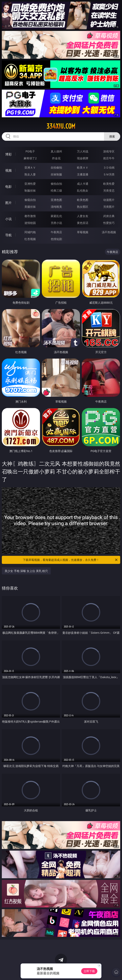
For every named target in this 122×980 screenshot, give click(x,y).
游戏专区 (109, 151)
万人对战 (83, 151)
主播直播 (83, 174)
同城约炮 (30, 232)
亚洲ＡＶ (30, 167)
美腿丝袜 (30, 207)
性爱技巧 (109, 223)
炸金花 (56, 158)
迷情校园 (30, 223)
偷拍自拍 (56, 184)
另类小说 (56, 223)
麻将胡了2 (30, 158)
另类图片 (109, 207)
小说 (8, 219)
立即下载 (89, 971)
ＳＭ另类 (109, 174)
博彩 (8, 154)
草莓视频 (83, 232)
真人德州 (56, 151)
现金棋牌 (83, 158)
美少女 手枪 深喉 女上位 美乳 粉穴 (26, 571)
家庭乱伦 (56, 216)
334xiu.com (61, 126)
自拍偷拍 (56, 167)
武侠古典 (109, 216)
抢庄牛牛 (109, 158)
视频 (8, 170)
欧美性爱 (109, 184)
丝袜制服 (56, 174)
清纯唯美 (56, 207)
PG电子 (30, 151)
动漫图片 (109, 200)
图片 (8, 203)
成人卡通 (83, 184)
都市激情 (30, 216)
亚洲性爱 (30, 184)
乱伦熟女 (83, 190)
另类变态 (109, 190)
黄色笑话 (83, 223)
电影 (8, 187)
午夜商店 (56, 232)
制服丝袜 (30, 190)
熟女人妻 (30, 174)
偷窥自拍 (30, 200)
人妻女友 (83, 216)
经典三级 (56, 190)
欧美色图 (83, 200)
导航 (8, 235)
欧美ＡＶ (83, 167)
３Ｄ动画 (109, 167)
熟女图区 (83, 207)
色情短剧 (56, 239)
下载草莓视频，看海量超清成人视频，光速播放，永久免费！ (70, 560)
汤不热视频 (109, 232)
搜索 (112, 136)
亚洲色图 (56, 200)
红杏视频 (30, 239)
